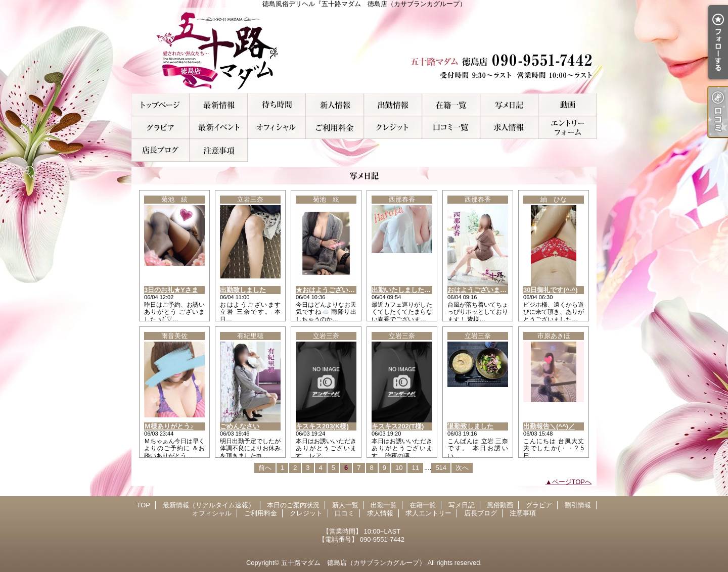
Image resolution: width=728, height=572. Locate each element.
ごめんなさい (240, 426)
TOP (161, 105)
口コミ (451, 128)
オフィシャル (277, 128)
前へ (265, 468)
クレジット (393, 128)
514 (441, 468)
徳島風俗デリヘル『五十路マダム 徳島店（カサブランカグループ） (364, 51)
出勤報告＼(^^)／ (549, 426)
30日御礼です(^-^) (551, 290)
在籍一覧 (451, 105)
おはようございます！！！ (487, 290)
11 (415, 468)
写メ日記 (509, 105)
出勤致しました (243, 290)
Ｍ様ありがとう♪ (169, 426)
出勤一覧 (393, 105)
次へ (462, 468)
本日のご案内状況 (277, 105)
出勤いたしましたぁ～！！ (411, 290)
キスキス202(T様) (398, 426)
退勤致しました (470, 426)
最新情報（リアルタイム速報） (219, 105)
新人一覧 (335, 105)
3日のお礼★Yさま (171, 290)
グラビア (161, 128)
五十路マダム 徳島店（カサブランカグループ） (353, 563)
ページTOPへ (572, 482)
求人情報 (509, 128)
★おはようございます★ (332, 290)
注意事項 (219, 150)
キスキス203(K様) (322, 426)
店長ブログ (161, 150)
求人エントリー (567, 128)
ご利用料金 (335, 128)
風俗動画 (567, 105)
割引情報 (219, 128)
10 (399, 468)
